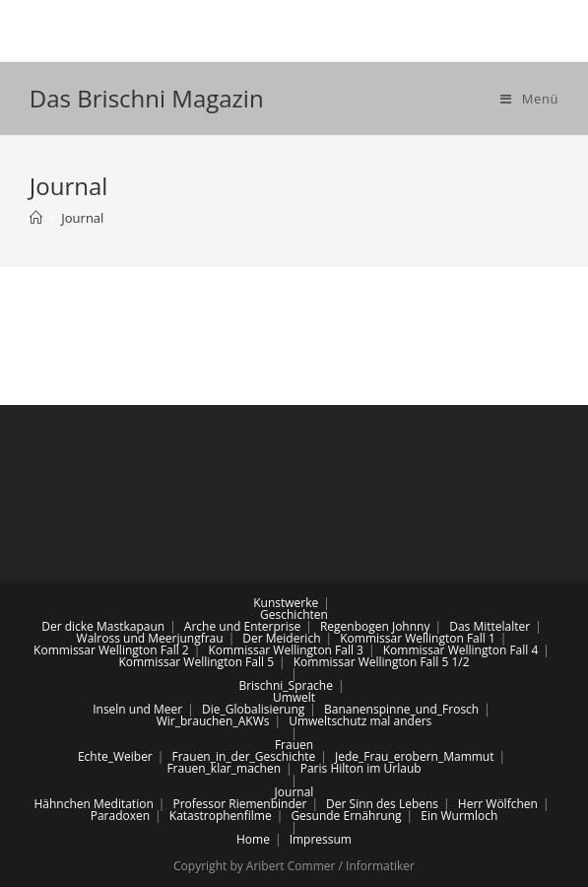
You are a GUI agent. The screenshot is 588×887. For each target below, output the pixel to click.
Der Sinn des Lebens (382, 804)
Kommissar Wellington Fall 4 (461, 650)
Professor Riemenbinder (239, 804)
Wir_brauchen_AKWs (213, 721)
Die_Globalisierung (253, 709)
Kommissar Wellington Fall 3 (286, 650)
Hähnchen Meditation (93, 804)
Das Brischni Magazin (147, 98)
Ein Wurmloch (459, 816)
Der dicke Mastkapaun (103, 626)
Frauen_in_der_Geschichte (244, 756)
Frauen (294, 745)
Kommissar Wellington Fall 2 (111, 650)
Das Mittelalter (490, 626)
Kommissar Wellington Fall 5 (196, 662)
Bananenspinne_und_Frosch (401, 709)
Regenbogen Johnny (375, 626)
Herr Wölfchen (498, 804)
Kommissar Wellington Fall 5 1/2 (382, 662)
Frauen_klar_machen (224, 768)
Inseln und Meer (137, 709)
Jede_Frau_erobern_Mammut (414, 756)
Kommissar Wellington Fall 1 (418, 638)
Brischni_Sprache (286, 685)
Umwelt (294, 697)
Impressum (321, 839)
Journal (294, 792)
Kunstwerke (286, 603)
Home (253, 839)
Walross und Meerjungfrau (150, 638)
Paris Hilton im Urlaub (361, 768)
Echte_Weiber (115, 756)
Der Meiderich (281, 638)
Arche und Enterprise (242, 626)
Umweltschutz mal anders (360, 721)
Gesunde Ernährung (346, 816)
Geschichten (294, 614)
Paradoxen (120, 816)
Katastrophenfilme (221, 816)
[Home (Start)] (36, 218)
